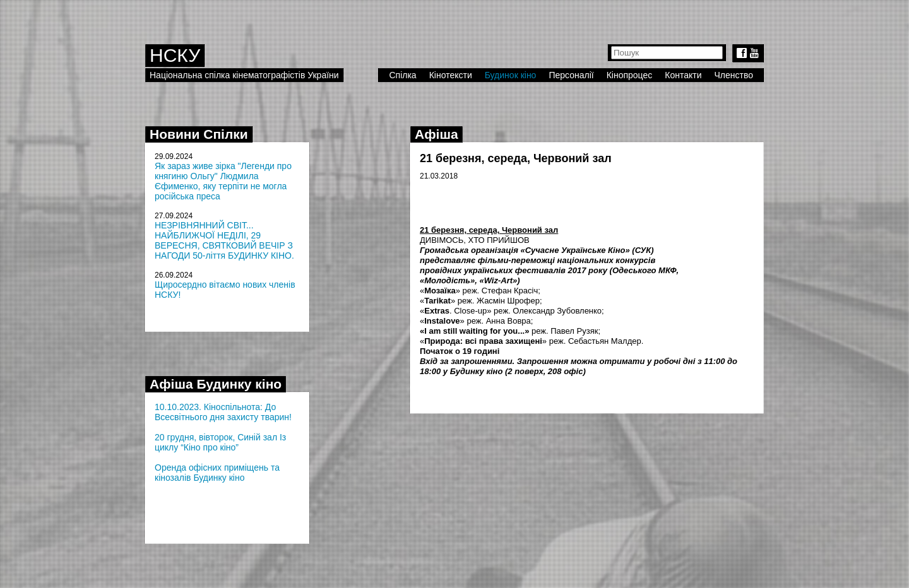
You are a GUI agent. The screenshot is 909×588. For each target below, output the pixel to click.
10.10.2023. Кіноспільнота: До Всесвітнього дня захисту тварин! (223, 412)
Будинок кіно (511, 75)
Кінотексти (451, 75)
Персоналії (571, 75)
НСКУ (175, 55)
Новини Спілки (199, 134)
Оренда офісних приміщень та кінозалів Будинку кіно (217, 473)
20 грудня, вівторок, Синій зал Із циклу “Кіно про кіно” (220, 442)
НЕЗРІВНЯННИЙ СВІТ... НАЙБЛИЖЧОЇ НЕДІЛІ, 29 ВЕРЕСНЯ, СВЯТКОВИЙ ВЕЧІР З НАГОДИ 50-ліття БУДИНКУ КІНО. (224, 240)
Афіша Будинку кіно (216, 384)
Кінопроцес (630, 75)
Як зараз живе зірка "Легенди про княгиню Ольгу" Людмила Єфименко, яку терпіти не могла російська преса (223, 181)
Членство (734, 75)
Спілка (402, 75)
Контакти (683, 75)
